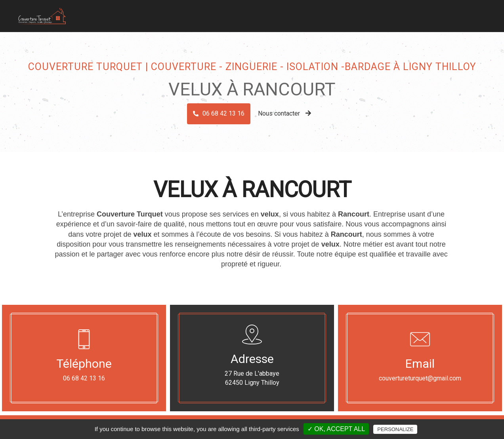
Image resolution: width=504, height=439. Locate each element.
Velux (360, 13)
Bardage (309, 13)
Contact (466, 13)
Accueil (219, 13)
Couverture (248, 13)
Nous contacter (284, 113)
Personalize (395, 429)
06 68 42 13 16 (223, 113)
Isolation (336, 13)
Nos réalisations (429, 13)
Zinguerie (280, 13)
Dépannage (387, 13)
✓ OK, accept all (336, 429)
